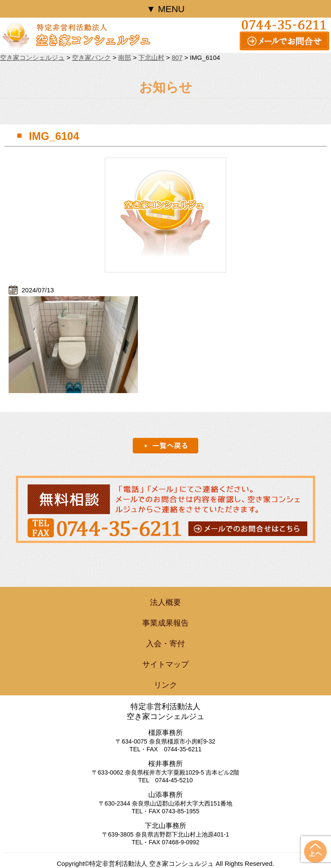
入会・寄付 (165, 644)
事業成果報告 (165, 623)
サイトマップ (165, 664)
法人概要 (165, 602)
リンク (165, 685)
